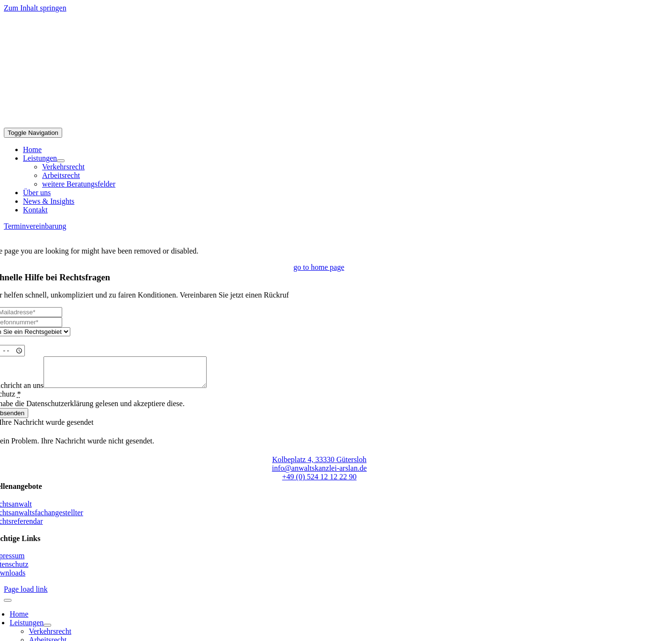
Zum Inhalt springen (35, 8)
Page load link (26, 595)
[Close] (8, 606)
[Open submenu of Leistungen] (61, 161)
